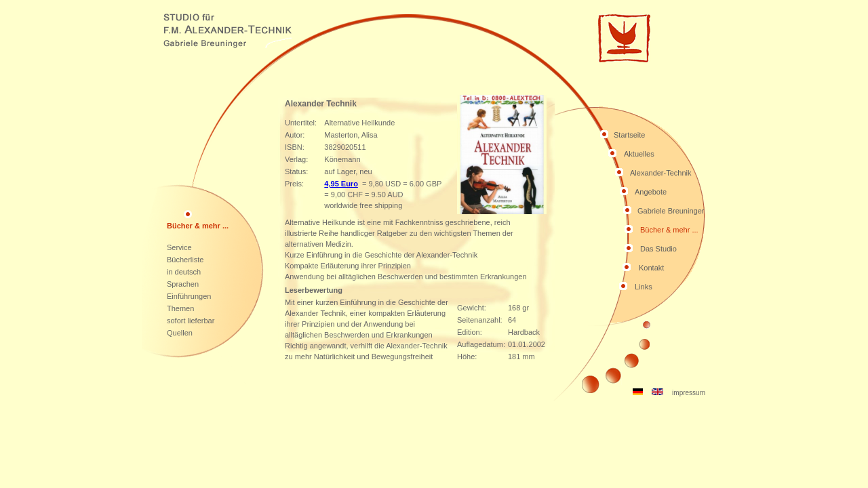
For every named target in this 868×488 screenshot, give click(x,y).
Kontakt (651, 268)
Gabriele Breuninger (671, 211)
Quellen (180, 333)
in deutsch (184, 272)
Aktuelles (639, 154)
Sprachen (183, 284)
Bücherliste (185, 260)
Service (179, 247)
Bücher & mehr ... (669, 230)
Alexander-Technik (661, 173)
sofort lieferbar (191, 321)
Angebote (651, 192)
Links (644, 287)
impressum (689, 393)
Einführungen (189, 296)
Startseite (629, 135)
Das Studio (658, 249)
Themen (180, 308)
